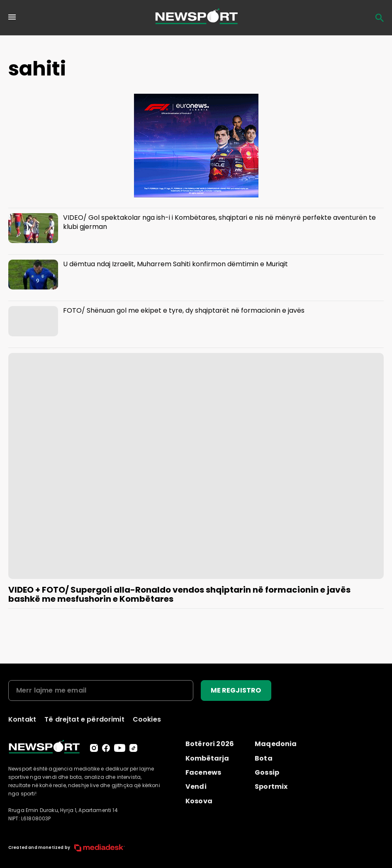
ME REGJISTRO (236, 690)
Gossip (267, 772)
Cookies (147, 719)
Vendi (196, 787)
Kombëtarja (207, 758)
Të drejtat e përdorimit (84, 719)
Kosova (199, 801)
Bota (264, 758)
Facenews (203, 772)
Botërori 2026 (210, 744)
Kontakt (22, 719)
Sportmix (271, 787)
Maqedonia (276, 744)
